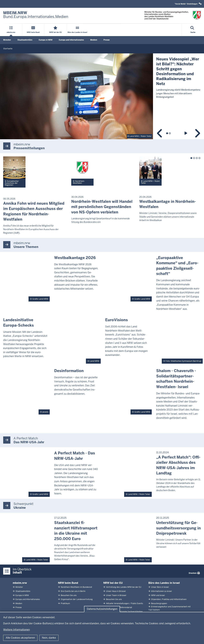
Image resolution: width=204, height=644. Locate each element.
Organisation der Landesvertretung (76, 599)
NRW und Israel (158, 595)
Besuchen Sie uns (68, 595)
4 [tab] (199, 158)
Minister (7, 40)
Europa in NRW (46, 40)
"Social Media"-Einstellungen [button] (188, 4)
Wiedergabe (186, 133)
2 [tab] (170, 133)
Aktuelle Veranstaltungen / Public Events (124, 603)
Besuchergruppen (159, 603)
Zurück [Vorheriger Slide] (160, 133)
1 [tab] (167, 133)
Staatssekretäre (25, 40)
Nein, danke (49, 638)
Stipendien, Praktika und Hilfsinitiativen (169, 599)
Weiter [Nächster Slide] (197, 133)
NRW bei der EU (113, 583)
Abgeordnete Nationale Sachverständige (124, 612)
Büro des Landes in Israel (164, 583)
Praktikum (65, 603)
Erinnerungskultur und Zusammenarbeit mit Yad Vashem (169, 608)
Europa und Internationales (71, 40)
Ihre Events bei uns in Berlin (73, 591)
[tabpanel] (102, 96)
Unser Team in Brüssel (116, 595)
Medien (94, 40)
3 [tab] (197, 158)
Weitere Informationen (16, 630)
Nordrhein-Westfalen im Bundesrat (76, 587)
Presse (107, 40)
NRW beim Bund (68, 583)
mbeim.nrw (20, 583)
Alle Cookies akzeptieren (20, 638)
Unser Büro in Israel (160, 587)
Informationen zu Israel (161, 591)
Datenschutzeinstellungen (102, 609)
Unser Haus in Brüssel (116, 591)
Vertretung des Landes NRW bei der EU (123, 587)
